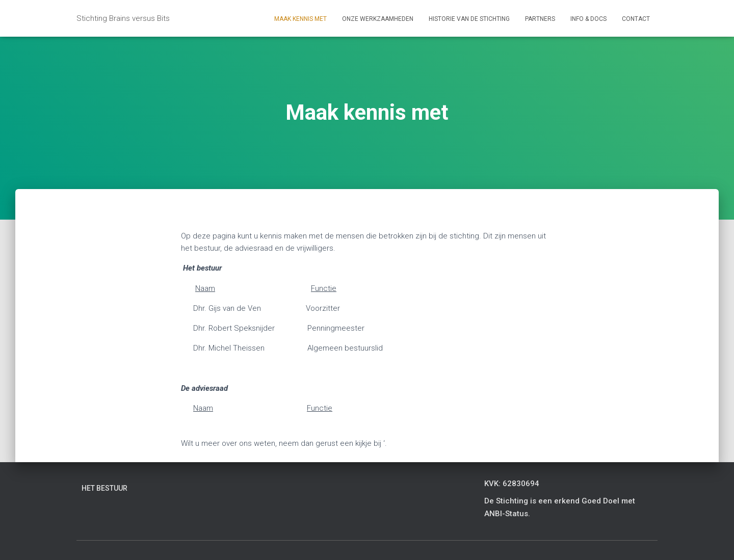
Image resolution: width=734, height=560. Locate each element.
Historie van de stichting (469, 19)
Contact (636, 19)
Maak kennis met (300, 19)
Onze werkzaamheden (378, 19)
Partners (540, 19)
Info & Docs (588, 19)
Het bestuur (104, 488)
